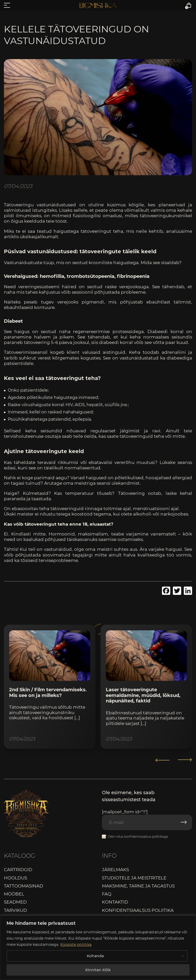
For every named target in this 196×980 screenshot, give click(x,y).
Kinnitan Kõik (98, 970)
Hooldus (15, 878)
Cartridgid (18, 870)
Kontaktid (115, 902)
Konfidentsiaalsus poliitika (138, 910)
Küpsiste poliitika (76, 944)
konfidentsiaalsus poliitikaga (146, 837)
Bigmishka (98, 5)
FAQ (107, 894)
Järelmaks (115, 870)
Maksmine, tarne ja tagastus (138, 886)
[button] (185, 760)
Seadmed (15, 902)
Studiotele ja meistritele (134, 878)
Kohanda (95, 956)
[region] (98, 948)
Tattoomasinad (24, 886)
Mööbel (14, 894)
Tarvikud (15, 910)
